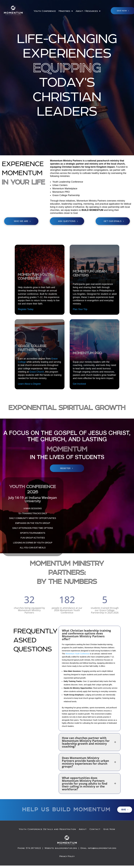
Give (123, 810)
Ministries (64, 11)
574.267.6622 (33, 848)
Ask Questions (67, 221)
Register (65, 468)
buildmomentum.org (66, 848)
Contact (95, 829)
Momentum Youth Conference (77, 654)
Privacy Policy (67, 856)
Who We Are (21, 221)
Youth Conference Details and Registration (47, 829)
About (83, 829)
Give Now (109, 829)
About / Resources (87, 11)
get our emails (113, 221)
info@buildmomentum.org (102, 848)
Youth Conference (45, 11)
